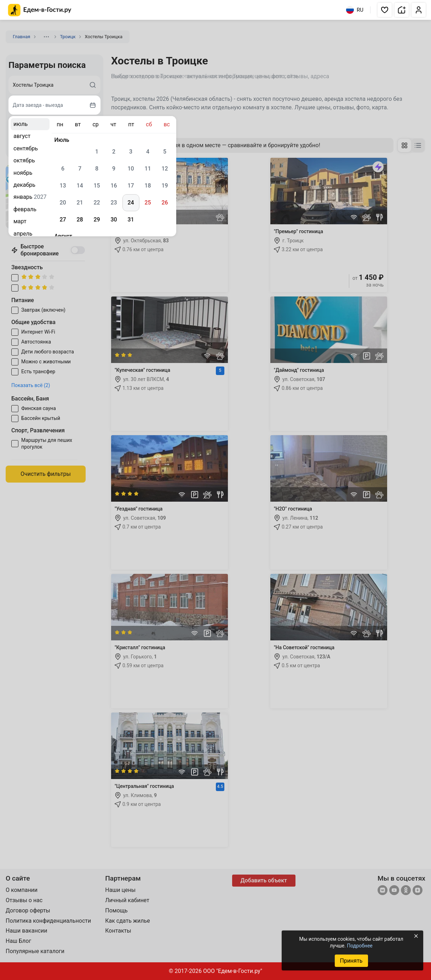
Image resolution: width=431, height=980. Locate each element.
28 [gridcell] (80, 220)
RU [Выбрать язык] (355, 10)
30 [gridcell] (114, 220)
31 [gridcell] (131, 220)
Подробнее (360, 946)
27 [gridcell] (63, 220)
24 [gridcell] (131, 203)
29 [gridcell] (97, 220)
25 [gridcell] (148, 203)
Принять (351, 961)
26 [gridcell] (165, 203)
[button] (385, 10)
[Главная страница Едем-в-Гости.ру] (40, 10)
